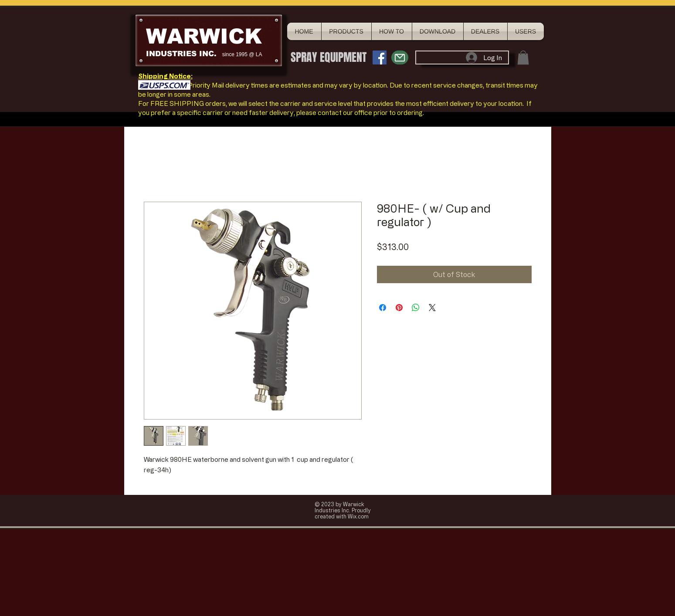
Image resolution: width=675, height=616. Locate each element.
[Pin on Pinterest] (399, 308)
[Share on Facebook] (383, 308)
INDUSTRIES (171, 54)
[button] (523, 58)
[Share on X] (432, 308)
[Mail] (400, 58)
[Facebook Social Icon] (380, 58)
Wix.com (358, 516)
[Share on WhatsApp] (416, 308)
